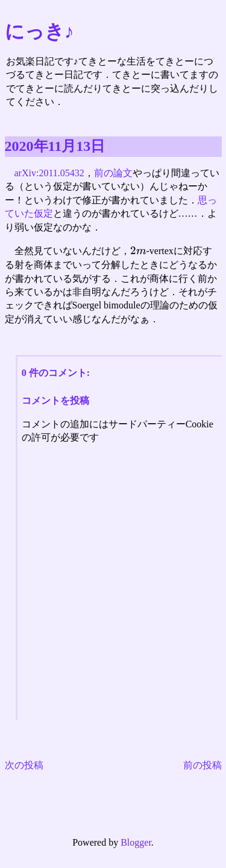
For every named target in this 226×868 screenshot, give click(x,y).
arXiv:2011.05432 (49, 173)
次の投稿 (24, 765)
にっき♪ (39, 31)
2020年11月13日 (55, 146)
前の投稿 (202, 765)
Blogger (136, 842)
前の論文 (113, 173)
